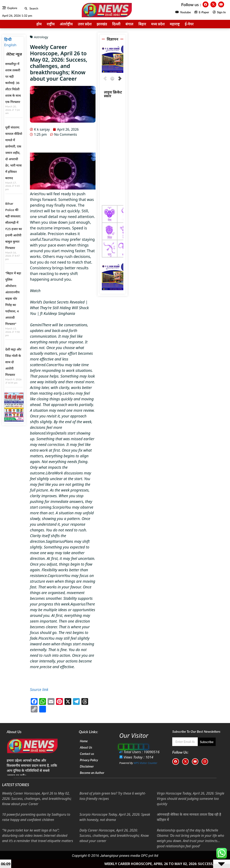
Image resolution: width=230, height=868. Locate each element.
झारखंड (102, 24)
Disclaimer (87, 766)
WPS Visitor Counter (145, 763)
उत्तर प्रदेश (85, 24)
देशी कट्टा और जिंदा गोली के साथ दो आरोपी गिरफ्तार (13, 362)
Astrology (41, 37)
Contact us (87, 754)
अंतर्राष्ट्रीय (66, 24)
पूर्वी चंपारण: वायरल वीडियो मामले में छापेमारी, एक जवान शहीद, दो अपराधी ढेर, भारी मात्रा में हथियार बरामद (14, 153)
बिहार (142, 24)
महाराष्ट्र (175, 24)
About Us (86, 747)
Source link (39, 689)
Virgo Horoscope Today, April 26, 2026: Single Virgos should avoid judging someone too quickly (191, 799)
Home (84, 741)
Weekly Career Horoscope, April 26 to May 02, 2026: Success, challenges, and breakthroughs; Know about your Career (37, 799)
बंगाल (129, 24)
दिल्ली (116, 24)
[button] (26, 9)
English (10, 45)
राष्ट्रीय (51, 24)
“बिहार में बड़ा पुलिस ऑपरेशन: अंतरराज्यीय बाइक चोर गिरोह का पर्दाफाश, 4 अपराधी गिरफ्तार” (13, 298)
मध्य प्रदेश (158, 24)
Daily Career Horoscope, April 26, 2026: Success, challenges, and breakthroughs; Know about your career (114, 836)
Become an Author (92, 773)
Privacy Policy (89, 760)
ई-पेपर (189, 24)
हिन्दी (8, 39)
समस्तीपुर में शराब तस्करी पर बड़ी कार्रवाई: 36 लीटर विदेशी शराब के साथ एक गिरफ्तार (13, 83)
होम (39, 24)
